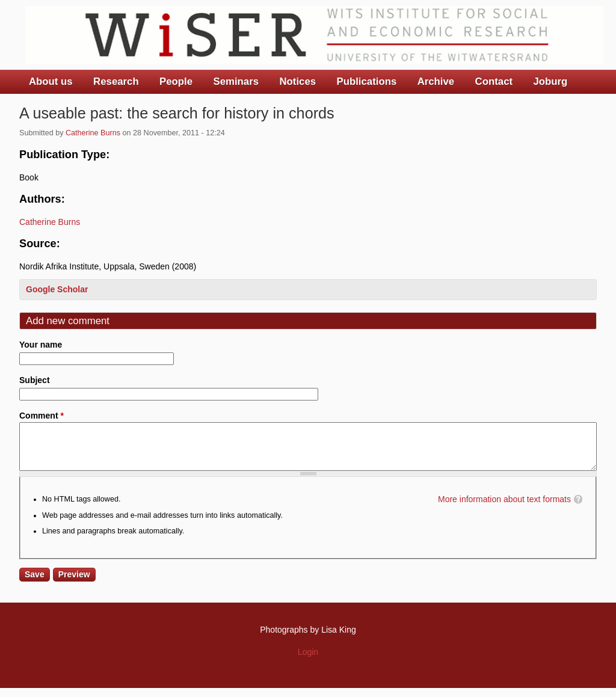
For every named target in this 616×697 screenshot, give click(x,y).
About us (51, 81)
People (176, 81)
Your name (41, 345)
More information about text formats (504, 508)
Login (308, 661)
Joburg (550, 81)
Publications (366, 81)
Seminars (236, 81)
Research (116, 81)
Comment (42, 416)
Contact (494, 81)
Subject (35, 380)
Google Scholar (57, 289)
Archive (436, 81)
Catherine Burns (93, 133)
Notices (297, 81)
